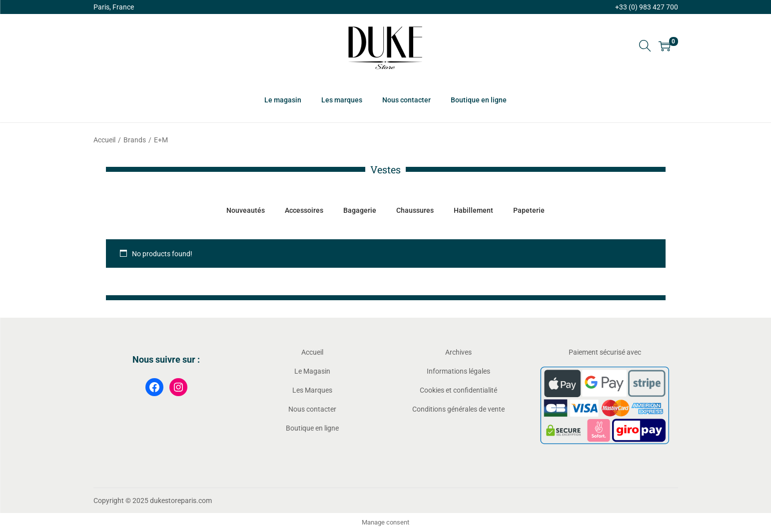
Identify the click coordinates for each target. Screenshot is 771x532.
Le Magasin (312, 371)
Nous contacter (312, 409)
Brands (135, 140)
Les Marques (312, 390)
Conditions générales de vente (458, 409)
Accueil (104, 140)
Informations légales (458, 371)
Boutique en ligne (312, 428)
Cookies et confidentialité (458, 390)
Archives (458, 352)
